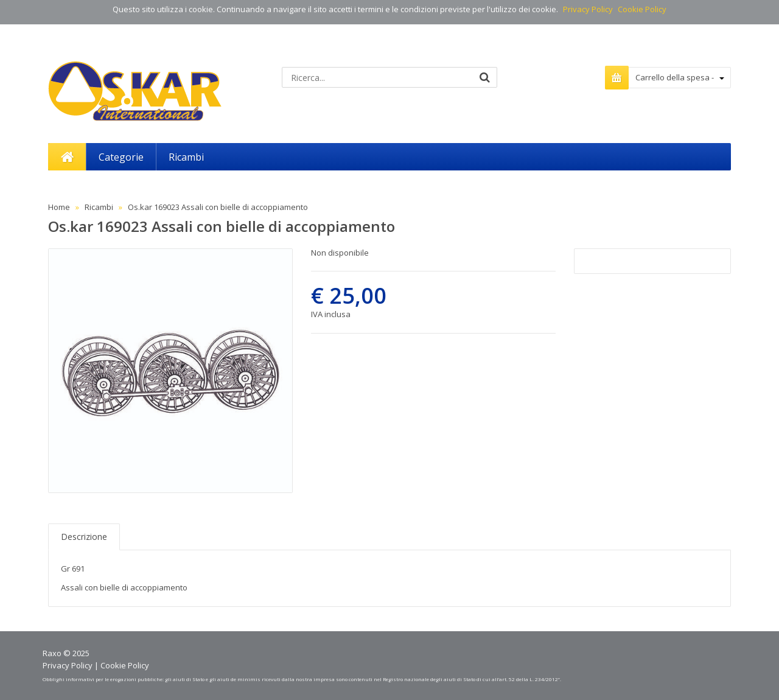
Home (59, 207)
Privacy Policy (588, 9)
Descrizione (84, 537)
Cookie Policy (642, 9)
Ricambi (99, 207)
